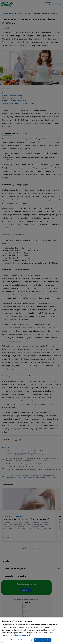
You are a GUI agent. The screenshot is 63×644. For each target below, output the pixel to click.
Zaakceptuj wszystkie (43, 640)
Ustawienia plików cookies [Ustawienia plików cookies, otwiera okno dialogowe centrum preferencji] (21, 640)
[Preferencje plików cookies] (2, 642)
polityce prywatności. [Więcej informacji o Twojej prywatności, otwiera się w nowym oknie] (22, 635)
